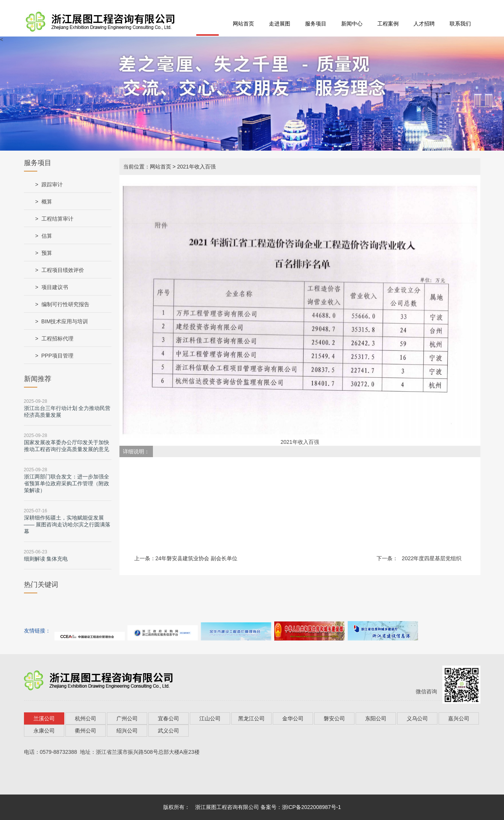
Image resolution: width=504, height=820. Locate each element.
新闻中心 (352, 24)
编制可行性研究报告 (65, 304)
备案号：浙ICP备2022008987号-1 (301, 807)
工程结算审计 (57, 219)
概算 (47, 202)
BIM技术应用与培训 (65, 321)
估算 (47, 236)
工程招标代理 (57, 338)
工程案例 (388, 24)
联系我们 (460, 24)
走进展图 (280, 24)
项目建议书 (55, 287)
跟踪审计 (52, 184)
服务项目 (316, 24)
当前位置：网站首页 (147, 167)
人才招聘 (424, 24)
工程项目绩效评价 (63, 270)
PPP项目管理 (57, 356)
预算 (47, 253)
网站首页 (243, 24)
